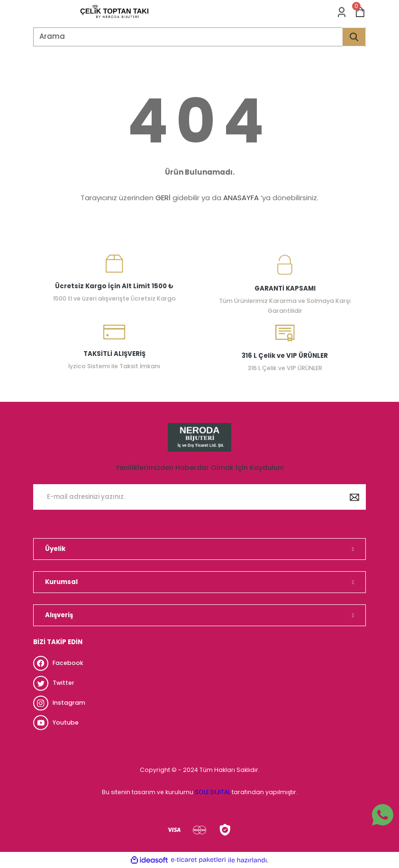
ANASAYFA (241, 198)
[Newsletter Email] (199, 497)
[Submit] (354, 497)
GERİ (163, 198)
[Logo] (114, 12)
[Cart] (360, 12)
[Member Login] (342, 12)
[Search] (199, 37)
